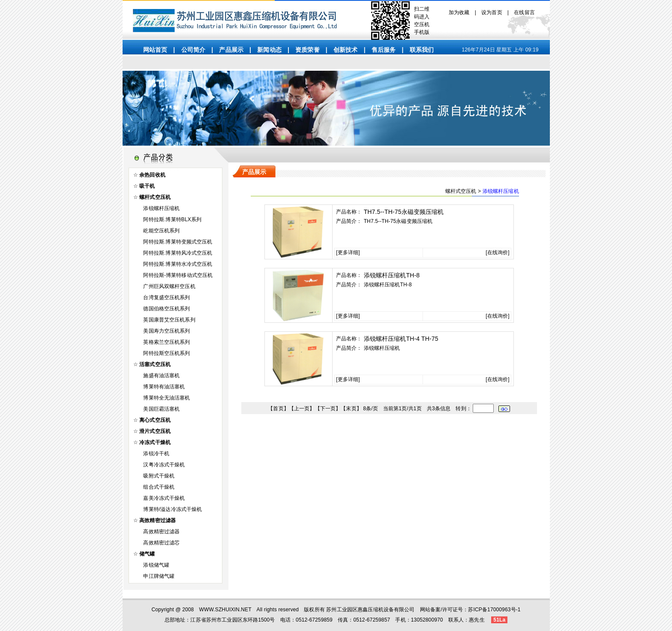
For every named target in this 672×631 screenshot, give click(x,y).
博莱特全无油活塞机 (166, 398)
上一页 (302, 409)
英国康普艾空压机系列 (169, 320)
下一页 (328, 409)
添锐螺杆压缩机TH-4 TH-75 (401, 339)
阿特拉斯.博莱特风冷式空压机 (178, 253)
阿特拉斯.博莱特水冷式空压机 (178, 264)
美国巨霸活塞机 (161, 409)
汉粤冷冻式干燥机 (164, 465)
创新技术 (346, 50)
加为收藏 (459, 12)
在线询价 (498, 252)
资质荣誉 (307, 50)
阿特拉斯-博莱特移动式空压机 (178, 275)
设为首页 (492, 12)
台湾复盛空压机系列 (166, 297)
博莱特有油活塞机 (164, 387)
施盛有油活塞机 (161, 376)
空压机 (422, 24)
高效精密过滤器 (161, 532)
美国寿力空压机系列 (166, 331)
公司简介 (193, 50)
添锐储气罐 (156, 565)
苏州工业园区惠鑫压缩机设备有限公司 (370, 610)
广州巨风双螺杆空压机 (169, 286)
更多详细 (348, 252)
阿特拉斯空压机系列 (166, 353)
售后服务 (384, 50)
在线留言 (524, 12)
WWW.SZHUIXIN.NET (225, 610)
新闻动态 (269, 50)
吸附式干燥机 (159, 476)
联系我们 (422, 50)
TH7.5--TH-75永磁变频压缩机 (404, 212)
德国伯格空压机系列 (166, 309)
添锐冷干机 (156, 454)
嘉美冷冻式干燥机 (164, 498)
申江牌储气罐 (159, 576)
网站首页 (155, 50)
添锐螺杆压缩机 (161, 208)
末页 (351, 409)
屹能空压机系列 (161, 231)
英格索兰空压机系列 (166, 342)
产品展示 (231, 50)
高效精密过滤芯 (161, 543)
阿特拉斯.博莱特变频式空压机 (178, 242)
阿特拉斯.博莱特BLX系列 (172, 219)
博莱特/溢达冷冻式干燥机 (172, 509)
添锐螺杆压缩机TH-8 (392, 275)
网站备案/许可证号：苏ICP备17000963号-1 (470, 610)
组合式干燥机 (159, 487)
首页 (278, 409)
